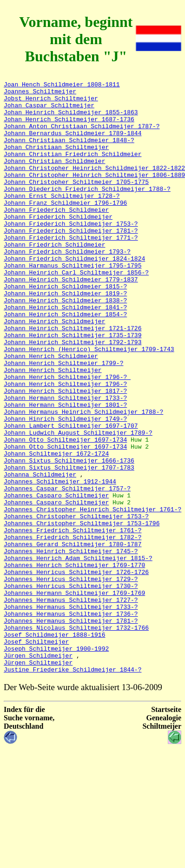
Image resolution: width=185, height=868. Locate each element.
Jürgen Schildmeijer (38, 771)
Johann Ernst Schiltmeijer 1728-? (62, 219)
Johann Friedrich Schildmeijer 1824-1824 (74, 294)
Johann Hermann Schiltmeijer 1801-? (65, 470)
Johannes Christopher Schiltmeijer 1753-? (76, 604)
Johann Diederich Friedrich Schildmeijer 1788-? (87, 211)
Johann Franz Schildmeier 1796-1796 (65, 228)
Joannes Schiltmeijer (40, 94)
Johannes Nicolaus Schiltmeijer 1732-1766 (76, 737)
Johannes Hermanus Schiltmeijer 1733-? (71, 712)
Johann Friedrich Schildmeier (54, 278)
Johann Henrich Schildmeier (51, 411)
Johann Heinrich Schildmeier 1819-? (65, 336)
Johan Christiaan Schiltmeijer (56, 161)
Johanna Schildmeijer (40, 554)
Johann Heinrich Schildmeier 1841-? (65, 353)
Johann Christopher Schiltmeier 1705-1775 (76, 202)
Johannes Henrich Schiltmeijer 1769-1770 (74, 662)
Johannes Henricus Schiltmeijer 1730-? (71, 687)
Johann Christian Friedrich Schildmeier (73, 169)
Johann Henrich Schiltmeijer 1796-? (67, 437)
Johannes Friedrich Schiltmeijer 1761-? (73, 620)
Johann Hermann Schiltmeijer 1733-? (65, 462)
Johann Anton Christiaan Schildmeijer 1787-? (82, 136)
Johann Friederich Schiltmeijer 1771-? (71, 269)
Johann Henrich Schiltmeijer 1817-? (65, 453)
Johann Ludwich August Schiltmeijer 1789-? (78, 503)
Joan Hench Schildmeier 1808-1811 (62, 85)
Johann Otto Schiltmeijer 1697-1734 (65, 512)
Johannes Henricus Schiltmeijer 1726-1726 (76, 671)
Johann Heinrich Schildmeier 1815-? (65, 328)
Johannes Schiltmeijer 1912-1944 (60, 562)
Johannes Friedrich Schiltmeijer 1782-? (73, 629)
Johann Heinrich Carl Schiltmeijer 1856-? (76, 311)
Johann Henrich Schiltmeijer (53, 428)
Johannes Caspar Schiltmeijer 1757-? (67, 570)
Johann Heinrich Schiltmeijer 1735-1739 (73, 386)
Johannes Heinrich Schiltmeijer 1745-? (71, 646)
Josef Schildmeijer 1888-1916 (54, 746)
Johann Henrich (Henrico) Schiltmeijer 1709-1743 (89, 403)
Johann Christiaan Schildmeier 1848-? (69, 152)
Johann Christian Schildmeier (54, 177)
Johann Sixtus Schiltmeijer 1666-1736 (69, 537)
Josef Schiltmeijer (36, 754)
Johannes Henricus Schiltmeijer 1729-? (71, 679)
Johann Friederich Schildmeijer (58, 244)
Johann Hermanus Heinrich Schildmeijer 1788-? (83, 478)
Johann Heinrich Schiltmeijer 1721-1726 (73, 378)
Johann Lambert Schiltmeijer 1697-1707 (71, 495)
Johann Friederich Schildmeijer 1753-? (71, 253)
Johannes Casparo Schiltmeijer (56, 579)
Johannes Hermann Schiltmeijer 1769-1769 (74, 696)
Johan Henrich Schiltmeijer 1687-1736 (69, 127)
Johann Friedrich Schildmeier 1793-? (67, 286)
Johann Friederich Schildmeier (56, 236)
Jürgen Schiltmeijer (38, 779)
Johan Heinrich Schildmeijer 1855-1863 (71, 119)
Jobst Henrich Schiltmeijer (51, 102)
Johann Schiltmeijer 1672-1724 (56, 529)
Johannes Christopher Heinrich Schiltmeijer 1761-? (92, 595)
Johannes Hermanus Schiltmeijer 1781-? (71, 729)
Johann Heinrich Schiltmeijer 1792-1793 (73, 395)
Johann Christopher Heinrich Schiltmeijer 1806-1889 (94, 194)
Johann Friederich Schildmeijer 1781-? (71, 261)
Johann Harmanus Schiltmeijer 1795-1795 (73, 303)
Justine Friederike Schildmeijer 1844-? (73, 788)
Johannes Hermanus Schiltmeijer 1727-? (71, 704)
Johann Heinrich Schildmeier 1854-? (65, 361)
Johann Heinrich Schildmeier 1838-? (65, 345)
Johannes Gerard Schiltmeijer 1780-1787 (73, 637)
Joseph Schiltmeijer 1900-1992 (56, 763)
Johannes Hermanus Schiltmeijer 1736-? (71, 721)
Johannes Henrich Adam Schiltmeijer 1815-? (78, 654)
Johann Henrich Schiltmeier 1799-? (63, 420)
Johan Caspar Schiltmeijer (49, 111)
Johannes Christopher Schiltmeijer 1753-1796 (82, 612)
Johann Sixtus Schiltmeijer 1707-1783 (69, 545)
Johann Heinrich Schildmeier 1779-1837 (71, 320)
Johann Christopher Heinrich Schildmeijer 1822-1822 (94, 186)
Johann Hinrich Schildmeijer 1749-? (65, 487)
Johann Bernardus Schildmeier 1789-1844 (73, 144)
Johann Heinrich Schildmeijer (54, 370)
